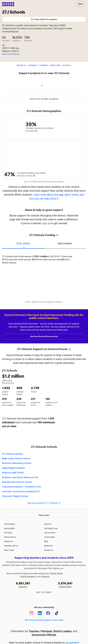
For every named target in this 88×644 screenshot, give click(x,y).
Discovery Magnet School (15, 496)
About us (48, 524)
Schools (67, 65)
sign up (46, 223)
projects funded (65, 584)
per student (65, 244)
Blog (46, 541)
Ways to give (9, 550)
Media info (49, 546)
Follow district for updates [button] (44, 19)
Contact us (49, 550)
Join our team (50, 533)
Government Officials (44, 635)
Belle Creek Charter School (16, 459)
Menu (81, 4)
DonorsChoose (8, 4)
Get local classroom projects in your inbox (44, 620)
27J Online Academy (13, 454)
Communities (50, 537)
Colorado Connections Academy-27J (21, 492)
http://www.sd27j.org (11, 54)
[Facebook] (48, 613)
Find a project (10, 524)
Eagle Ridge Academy (13, 468)
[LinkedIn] (40, 613)
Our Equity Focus (51, 528)
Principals (46, 631)
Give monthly (9, 528)
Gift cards (8, 533)
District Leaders (63, 631)
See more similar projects (44, 99)
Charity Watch (56, 573)
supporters (23, 584)
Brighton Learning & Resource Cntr (20, 477)
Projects (21, 65)
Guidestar (45, 577)
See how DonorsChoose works (44, 336)
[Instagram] (31, 613)
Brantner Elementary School (17, 463)
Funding (44, 65)
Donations (55, 65)
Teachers (34, 631)
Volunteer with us (11, 546)
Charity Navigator (28, 577)
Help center (44, 515)
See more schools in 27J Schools (44, 503)
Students (33, 65)
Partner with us (10, 537)
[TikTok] (57, 613)
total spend (23, 244)
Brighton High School (13, 473)
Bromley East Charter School (17, 482)
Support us (9, 541)
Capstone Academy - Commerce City (21, 487)
